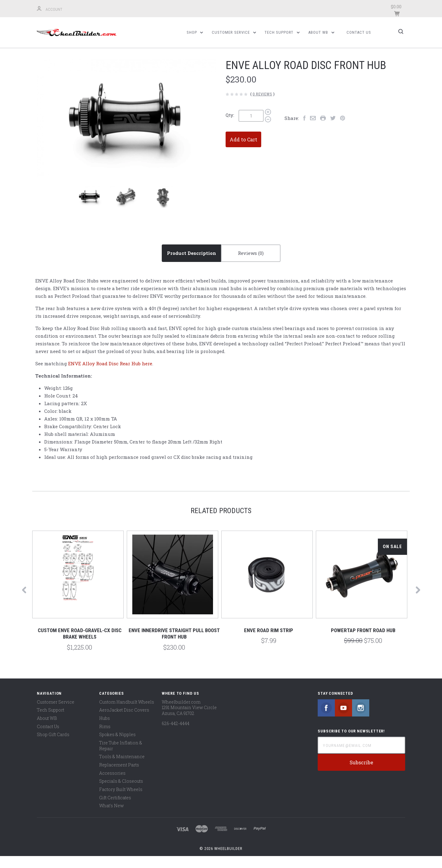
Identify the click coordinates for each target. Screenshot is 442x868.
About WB (321, 32)
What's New (111, 818)
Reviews (251, 265)
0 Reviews (262, 106)
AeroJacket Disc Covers (124, 722)
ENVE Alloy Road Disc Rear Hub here (110, 375)
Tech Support (282, 32)
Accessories (112, 785)
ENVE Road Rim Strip (269, 642)
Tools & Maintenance (122, 768)
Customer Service (234, 32)
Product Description (192, 265)
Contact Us (359, 32)
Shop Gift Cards (53, 746)
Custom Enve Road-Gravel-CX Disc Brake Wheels (80, 645)
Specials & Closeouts (121, 793)
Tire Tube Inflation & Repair (121, 758)
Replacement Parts (119, 776)
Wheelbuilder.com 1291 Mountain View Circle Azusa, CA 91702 (189, 719)
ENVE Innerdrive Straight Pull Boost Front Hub (174, 645)
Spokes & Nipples (117, 746)
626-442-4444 (176, 735)
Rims (105, 738)
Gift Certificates (115, 809)
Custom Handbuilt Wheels (127, 714)
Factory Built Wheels (121, 801)
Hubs (105, 730)
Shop (195, 32)
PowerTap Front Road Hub (363, 642)
